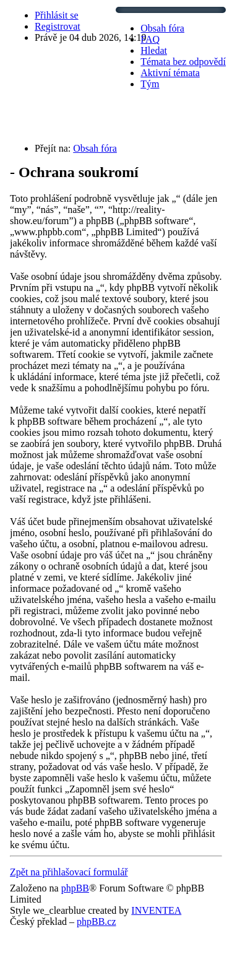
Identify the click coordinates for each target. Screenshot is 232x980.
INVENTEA (156, 910)
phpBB (75, 888)
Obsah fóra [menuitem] (162, 28)
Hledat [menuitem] (154, 50)
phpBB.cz (97, 921)
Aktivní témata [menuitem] (170, 73)
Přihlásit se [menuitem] (57, 15)
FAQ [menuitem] (150, 39)
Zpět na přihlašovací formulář (69, 872)
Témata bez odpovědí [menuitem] (183, 62)
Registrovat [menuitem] (58, 26)
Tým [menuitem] (150, 84)
